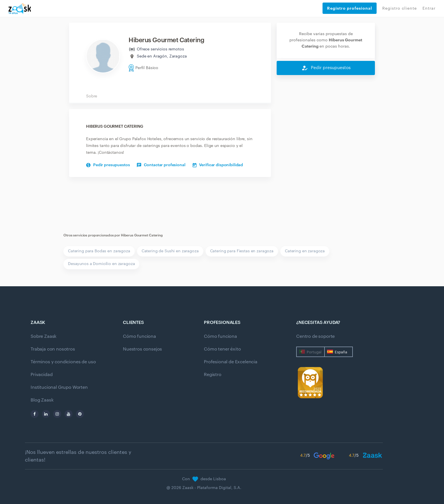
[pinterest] (80, 414)
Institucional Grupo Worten (59, 387)
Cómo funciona (139, 336)
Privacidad (41, 375)
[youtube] (69, 414)
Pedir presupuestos (108, 165)
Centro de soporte (315, 336)
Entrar (429, 8)
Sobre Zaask (43, 336)
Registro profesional (350, 8)
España (341, 352)
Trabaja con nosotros (53, 349)
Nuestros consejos (142, 349)
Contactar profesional (161, 165)
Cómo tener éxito (222, 349)
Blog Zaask (42, 400)
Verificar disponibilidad (218, 165)
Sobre (92, 96)
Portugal (314, 352)
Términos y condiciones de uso (63, 362)
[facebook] (35, 414)
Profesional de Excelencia (231, 362)
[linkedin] (46, 414)
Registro (213, 375)
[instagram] (57, 414)
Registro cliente (400, 8)
